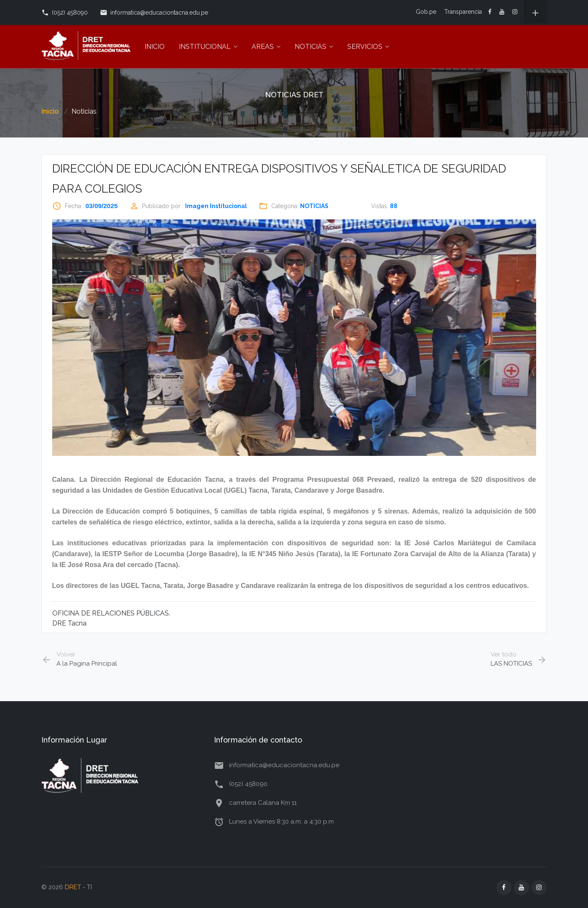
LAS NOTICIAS (519, 659)
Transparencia (463, 12)
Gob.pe (426, 12)
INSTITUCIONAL (208, 47)
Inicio (50, 111)
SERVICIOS (368, 47)
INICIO (155, 47)
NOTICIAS (314, 47)
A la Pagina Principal (79, 659)
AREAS (266, 47)
